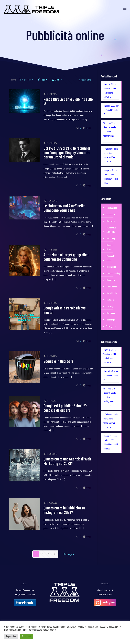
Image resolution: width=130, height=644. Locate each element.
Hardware (111, 221)
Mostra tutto (84, 80)
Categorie (26, 80)
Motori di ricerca (110, 247)
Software (110, 300)
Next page (69, 554)
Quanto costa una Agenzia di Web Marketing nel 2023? (67, 462)
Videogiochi (111, 326)
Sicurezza (111, 280)
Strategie (110, 306)
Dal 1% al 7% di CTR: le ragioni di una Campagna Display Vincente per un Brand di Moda (67, 153)
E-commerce (112, 208)
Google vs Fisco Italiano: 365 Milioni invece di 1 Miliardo (111, 177)
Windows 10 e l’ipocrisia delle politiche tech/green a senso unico (110, 131)
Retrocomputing (113, 273)
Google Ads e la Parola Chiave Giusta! (65, 311)
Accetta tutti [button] (26, 636)
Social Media (112, 293)
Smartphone (112, 286)
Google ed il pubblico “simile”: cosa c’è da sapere (65, 408)
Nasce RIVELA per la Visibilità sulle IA (68, 102)
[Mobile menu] (125, 9)
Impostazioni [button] (11, 636)
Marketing (111, 238)
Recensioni (111, 267)
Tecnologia (111, 320)
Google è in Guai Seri (58, 362)
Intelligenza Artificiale (111, 230)
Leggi (89, 128)
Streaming (111, 313)
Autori (57, 80)
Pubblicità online (111, 258)
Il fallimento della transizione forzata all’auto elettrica (111, 155)
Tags (42, 80)
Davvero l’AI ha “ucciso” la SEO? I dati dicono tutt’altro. (111, 90)
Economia (111, 214)
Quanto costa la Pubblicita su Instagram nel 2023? (64, 511)
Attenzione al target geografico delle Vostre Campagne (66, 257)
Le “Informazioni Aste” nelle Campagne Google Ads (64, 208)
